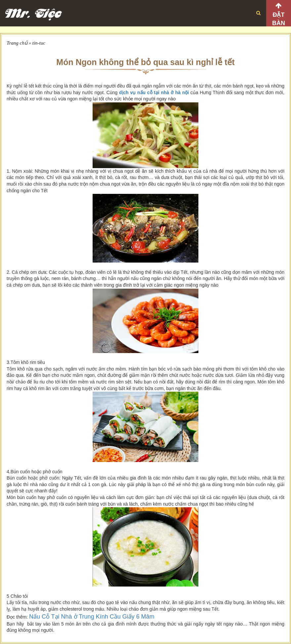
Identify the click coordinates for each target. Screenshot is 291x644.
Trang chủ (17, 43)
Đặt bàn (279, 19)
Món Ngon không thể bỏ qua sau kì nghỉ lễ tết (145, 62)
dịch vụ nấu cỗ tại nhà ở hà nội (154, 92)
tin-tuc (39, 43)
